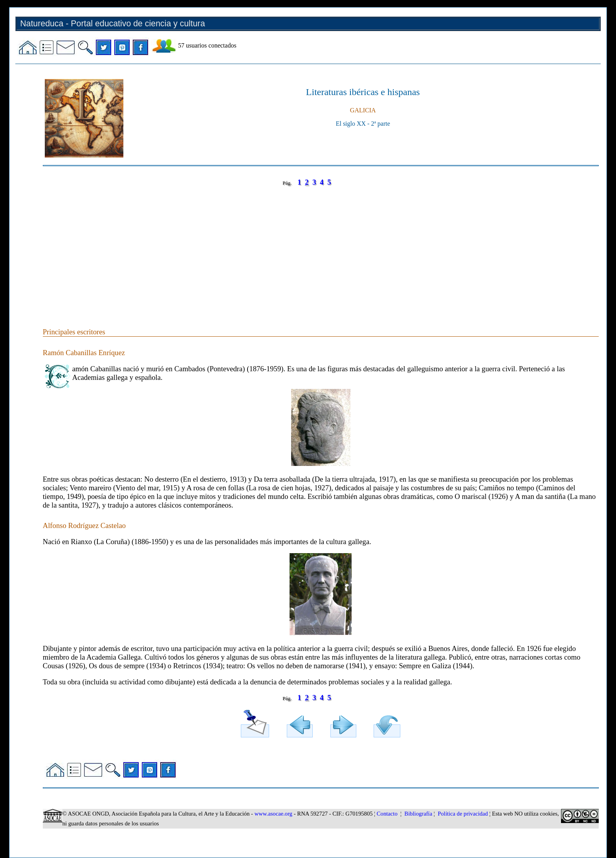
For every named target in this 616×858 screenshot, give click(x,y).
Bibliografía (418, 814)
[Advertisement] (279, 249)
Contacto (387, 814)
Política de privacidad (463, 814)
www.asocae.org (273, 814)
